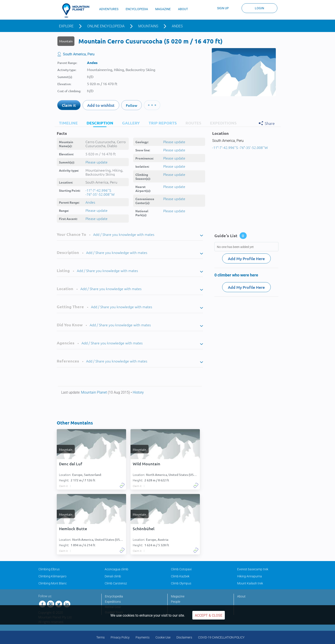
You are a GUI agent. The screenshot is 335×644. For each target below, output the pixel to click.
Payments (143, 637)
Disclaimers (184, 637)
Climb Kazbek (180, 576)
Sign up (223, 8)
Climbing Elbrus (49, 569)
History (138, 392)
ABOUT (183, 9)
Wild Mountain (147, 464)
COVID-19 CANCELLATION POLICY (221, 637)
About (241, 596)
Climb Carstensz (116, 583)
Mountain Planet (94, 392)
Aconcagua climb (116, 569)
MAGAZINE (163, 9)
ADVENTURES (109, 9)
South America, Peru (79, 54)
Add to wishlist (101, 105)
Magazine (178, 596)
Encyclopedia (114, 596)
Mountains (148, 26)
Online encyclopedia (106, 26)
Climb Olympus (181, 583)
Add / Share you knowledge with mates (124, 234)
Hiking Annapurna (250, 576)
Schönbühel (144, 529)
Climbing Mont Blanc (53, 583)
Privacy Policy (120, 637)
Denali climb (113, 576)
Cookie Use (163, 637)
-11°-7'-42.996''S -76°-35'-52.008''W (100, 192)
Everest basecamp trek (253, 569)
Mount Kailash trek (250, 583)
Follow (132, 105)
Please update (97, 162)
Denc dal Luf (71, 464)
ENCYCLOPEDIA (137, 9)
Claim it (69, 105)
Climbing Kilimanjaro (52, 576)
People (176, 602)
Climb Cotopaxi (181, 569)
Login (259, 8)
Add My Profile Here (246, 258)
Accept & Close (209, 615)
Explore (66, 26)
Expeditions (113, 602)
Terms (100, 637)
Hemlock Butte (73, 529)
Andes (177, 26)
